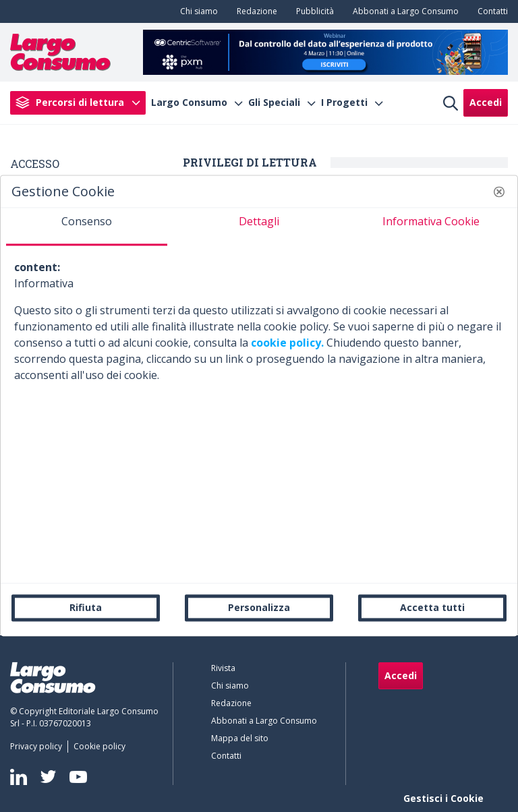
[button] (499, 192)
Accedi (486, 102)
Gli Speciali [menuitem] (274, 103)
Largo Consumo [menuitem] (189, 103)
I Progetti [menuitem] (344, 103)
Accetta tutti (432, 607)
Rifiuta (86, 607)
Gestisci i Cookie (443, 798)
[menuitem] (196, 11)
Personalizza (259, 607)
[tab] (87, 227)
